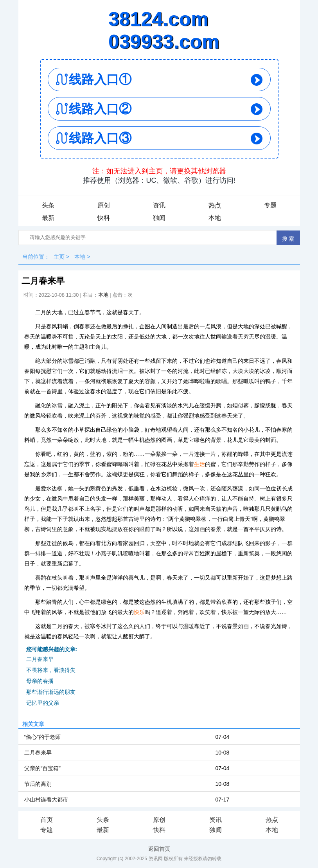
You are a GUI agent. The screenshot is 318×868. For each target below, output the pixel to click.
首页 (47, 820)
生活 (199, 464)
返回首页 (159, 849)
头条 (48, 205)
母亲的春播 (40, 681)
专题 (270, 205)
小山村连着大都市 (46, 800)
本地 (215, 218)
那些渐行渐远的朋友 (51, 692)
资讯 (159, 205)
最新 (48, 218)
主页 (59, 257)
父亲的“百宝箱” (42, 768)
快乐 (139, 612)
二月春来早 (40, 659)
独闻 (159, 218)
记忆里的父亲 (43, 703)
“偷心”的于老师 (42, 737)
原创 (104, 205)
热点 (215, 205)
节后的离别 (38, 784)
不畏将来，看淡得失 (51, 670)
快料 (104, 218)
